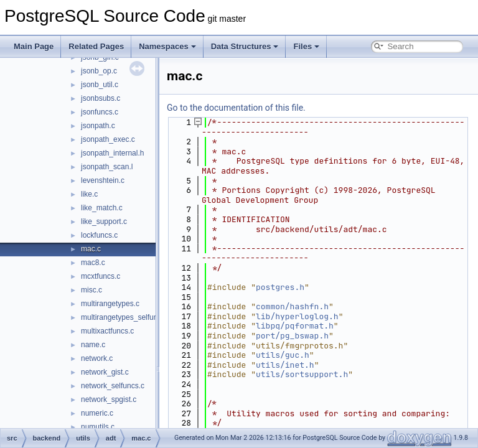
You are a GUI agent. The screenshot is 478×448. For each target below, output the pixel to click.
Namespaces (167, 46)
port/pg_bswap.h (292, 336)
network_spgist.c (109, 399)
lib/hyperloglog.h (297, 316)
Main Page (34, 46)
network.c (97, 358)
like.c (89, 194)
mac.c (91, 249)
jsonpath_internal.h (112, 153)
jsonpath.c (98, 126)
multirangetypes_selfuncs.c (126, 317)
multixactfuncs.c (107, 331)
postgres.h (280, 287)
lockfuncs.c (99, 235)
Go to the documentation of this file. (236, 108)
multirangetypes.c (110, 304)
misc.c (91, 290)
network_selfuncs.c (113, 386)
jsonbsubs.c (101, 98)
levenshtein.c (103, 180)
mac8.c (93, 263)
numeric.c (97, 413)
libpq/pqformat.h (295, 326)
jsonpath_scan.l (107, 167)
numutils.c (98, 427)
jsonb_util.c (100, 85)
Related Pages (96, 46)
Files (306, 46)
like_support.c (104, 222)
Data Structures (245, 46)
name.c (93, 345)
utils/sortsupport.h (302, 374)
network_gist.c (105, 372)
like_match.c (102, 208)
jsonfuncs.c (100, 112)
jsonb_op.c (99, 71)
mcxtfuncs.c (101, 276)
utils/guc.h (283, 355)
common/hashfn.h (292, 306)
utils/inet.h (285, 365)
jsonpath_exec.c (108, 139)
